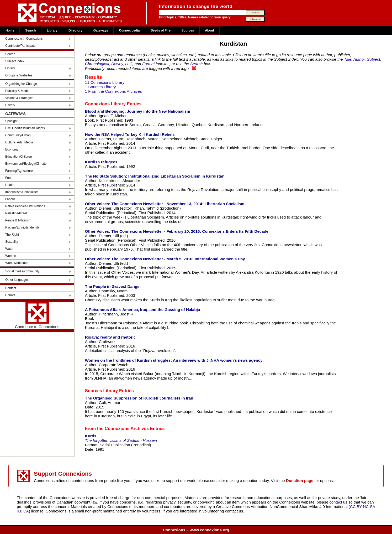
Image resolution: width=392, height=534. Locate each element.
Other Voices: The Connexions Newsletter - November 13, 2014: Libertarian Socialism (165, 204)
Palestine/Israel (16, 213)
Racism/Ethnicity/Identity (22, 227)
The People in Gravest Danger (113, 286)
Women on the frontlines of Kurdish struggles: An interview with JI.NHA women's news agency (174, 360)
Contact (11, 288)
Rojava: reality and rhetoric (110, 337)
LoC (129, 64)
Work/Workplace (17, 263)
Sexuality (12, 242)
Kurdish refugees (101, 162)
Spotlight (11, 121)
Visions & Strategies (19, 98)
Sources (188, 30)
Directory (75, 30)
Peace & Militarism (18, 220)
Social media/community (22, 271)
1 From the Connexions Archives (113, 91)
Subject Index (15, 61)
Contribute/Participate (20, 46)
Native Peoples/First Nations (25, 206)
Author (359, 59)
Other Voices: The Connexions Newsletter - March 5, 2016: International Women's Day (165, 259)
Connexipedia (129, 30)
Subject (374, 59)
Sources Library (102, 391)
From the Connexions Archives (117, 428)
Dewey (117, 64)
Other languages (17, 280)
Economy (12, 149)
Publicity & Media (17, 91)
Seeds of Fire (160, 30)
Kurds (91, 436)
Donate (10, 295)
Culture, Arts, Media (19, 142)
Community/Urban (18, 135)
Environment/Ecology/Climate (26, 164)
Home (10, 30)
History (10, 105)
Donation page (300, 481)
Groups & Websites (19, 75)
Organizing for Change (21, 84)
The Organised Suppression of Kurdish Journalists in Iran (139, 398)
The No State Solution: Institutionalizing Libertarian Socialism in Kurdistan (155, 176)
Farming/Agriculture (19, 171)
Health (10, 185)
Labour (10, 199)
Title (348, 59)
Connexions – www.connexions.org (196, 530)
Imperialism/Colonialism (22, 192)
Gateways (101, 30)
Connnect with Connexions (24, 39)
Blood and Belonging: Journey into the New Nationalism (138, 111)
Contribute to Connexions (37, 315)
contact (336, 502)
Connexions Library (105, 104)
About (210, 30)
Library (52, 30)
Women (11, 256)
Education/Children (18, 157)
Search (30, 30)
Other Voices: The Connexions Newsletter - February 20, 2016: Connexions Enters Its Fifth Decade (177, 231)
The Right (12, 235)
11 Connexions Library (105, 82)
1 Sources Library (100, 87)
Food (9, 178)
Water (9, 249)
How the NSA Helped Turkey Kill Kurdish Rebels (130, 134)
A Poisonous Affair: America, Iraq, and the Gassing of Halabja (142, 310)
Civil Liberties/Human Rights (25, 128)
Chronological (97, 64)
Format (149, 64)
